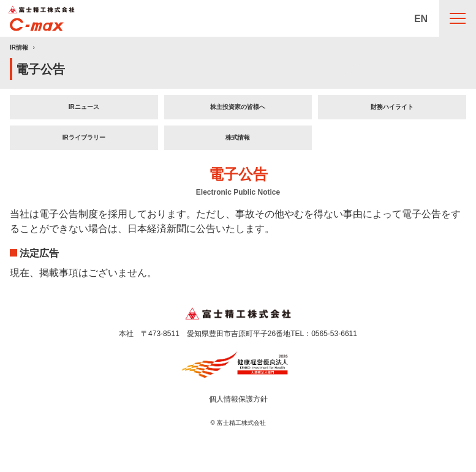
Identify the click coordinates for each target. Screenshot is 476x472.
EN (421, 19)
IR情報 (19, 47)
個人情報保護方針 (238, 399)
